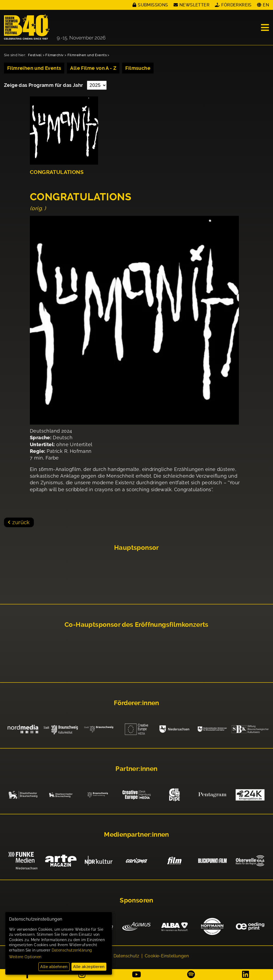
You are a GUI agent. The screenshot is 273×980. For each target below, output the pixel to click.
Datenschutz (126, 957)
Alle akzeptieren (89, 967)
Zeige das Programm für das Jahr (44, 85)
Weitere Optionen (25, 957)
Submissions (153, 5)
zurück (21, 522)
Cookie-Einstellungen (167, 957)
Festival (35, 55)
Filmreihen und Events (87, 55)
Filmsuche (138, 68)
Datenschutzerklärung (72, 950)
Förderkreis (236, 5)
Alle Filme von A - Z (93, 68)
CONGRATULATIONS (57, 172)
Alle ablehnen (54, 967)
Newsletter (194, 5)
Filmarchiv (54, 55)
